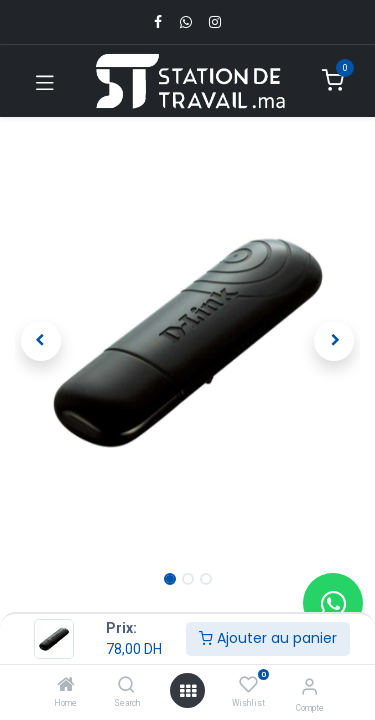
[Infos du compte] (309, 686)
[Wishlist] (248, 685)
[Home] (66, 686)
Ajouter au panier (268, 638)
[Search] (126, 686)
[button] (41, 341)
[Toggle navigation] (45, 81)
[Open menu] (188, 691)
